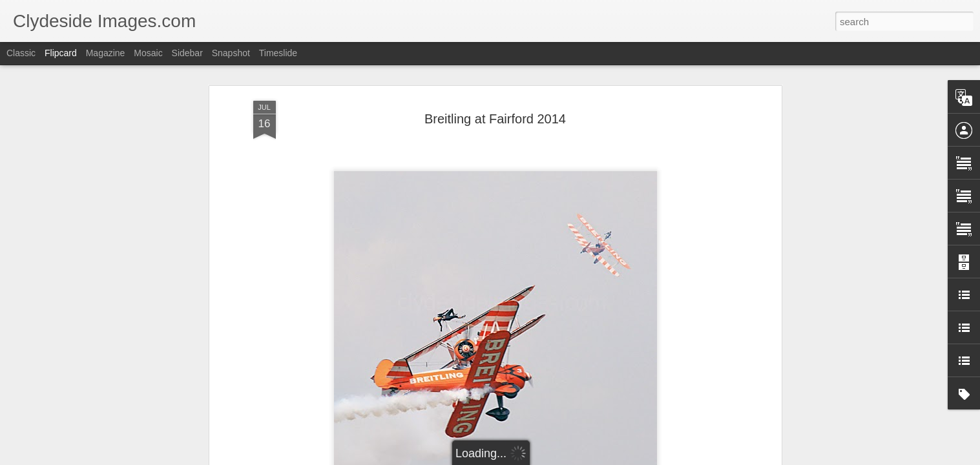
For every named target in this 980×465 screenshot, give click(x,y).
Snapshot (231, 53)
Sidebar (187, 53)
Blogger (531, 458)
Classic (21, 53)
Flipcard (61, 53)
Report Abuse (568, 458)
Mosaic (148, 53)
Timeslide (278, 53)
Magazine (106, 53)
